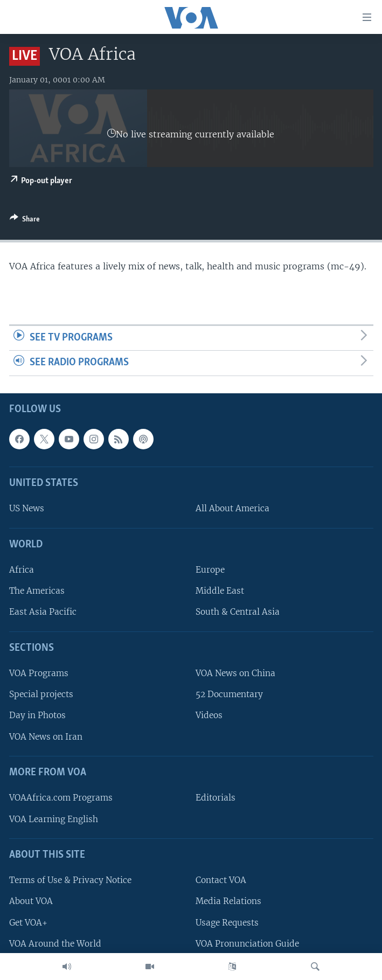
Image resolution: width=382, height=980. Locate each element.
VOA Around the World (55, 944)
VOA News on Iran (46, 737)
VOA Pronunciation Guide (247, 944)
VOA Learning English (54, 819)
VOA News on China (235, 673)
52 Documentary (229, 694)
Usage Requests (227, 922)
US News (27, 508)
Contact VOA (221, 880)
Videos (209, 715)
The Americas (37, 591)
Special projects (41, 694)
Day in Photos (37, 715)
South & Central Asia (238, 612)
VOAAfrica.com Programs (61, 798)
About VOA (31, 901)
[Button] (25, 221)
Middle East (220, 591)
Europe (210, 570)
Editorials (216, 798)
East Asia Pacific (43, 612)
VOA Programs (39, 673)
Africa (22, 570)
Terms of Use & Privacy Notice (70, 880)
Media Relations (228, 901)
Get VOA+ (28, 922)
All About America (232, 508)
